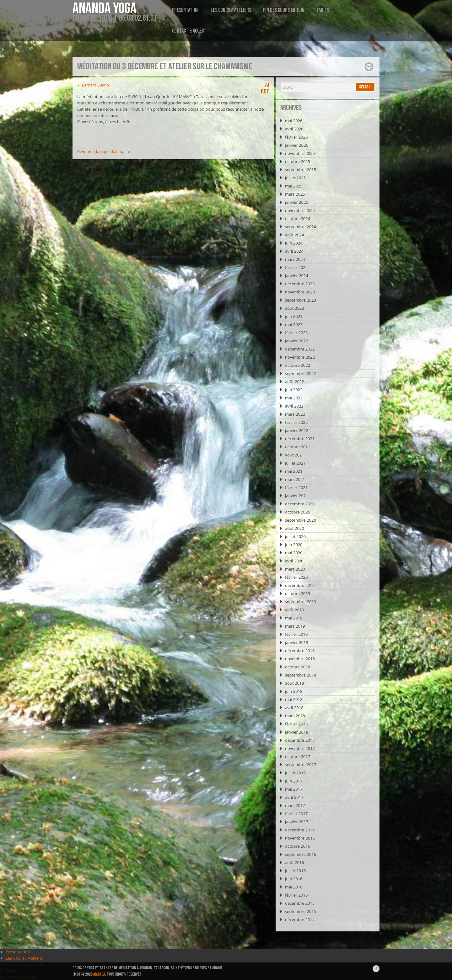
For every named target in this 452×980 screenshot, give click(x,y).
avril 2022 (294, 406)
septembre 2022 (301, 373)
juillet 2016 (295, 871)
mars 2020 (295, 569)
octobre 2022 (298, 365)
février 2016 (296, 895)
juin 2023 (294, 316)
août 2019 (295, 610)
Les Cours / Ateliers (231, 10)
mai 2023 (294, 324)
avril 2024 (294, 251)
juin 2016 (294, 879)
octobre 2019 (298, 593)
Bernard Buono (95, 85)
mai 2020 (294, 553)
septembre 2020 (301, 520)
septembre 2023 (301, 300)
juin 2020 (294, 545)
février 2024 (296, 267)
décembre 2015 (300, 903)
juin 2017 (294, 781)
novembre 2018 (300, 659)
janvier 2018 (297, 732)
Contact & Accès (188, 31)
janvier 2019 (297, 642)
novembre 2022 (300, 357)
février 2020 (296, 577)
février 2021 (296, 487)
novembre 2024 (300, 210)
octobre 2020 (298, 512)
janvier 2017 (297, 822)
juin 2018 (294, 691)
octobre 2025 (298, 161)
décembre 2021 (300, 439)
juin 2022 (294, 390)
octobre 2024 (298, 219)
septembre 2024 (301, 227)
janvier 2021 (297, 496)
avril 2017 (294, 797)
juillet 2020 (295, 536)
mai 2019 (294, 618)
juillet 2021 (295, 463)
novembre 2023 (300, 292)
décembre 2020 (300, 504)
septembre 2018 (301, 675)
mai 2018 (294, 699)
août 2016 (295, 862)
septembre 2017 (301, 765)
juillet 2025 (295, 178)
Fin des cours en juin (284, 10)
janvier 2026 (297, 145)
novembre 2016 (300, 838)
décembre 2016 (300, 830)
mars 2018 (295, 716)
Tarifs (323, 10)
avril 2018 (294, 708)
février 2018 (296, 724)
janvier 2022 (297, 430)
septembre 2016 (301, 854)
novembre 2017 (300, 748)
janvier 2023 (297, 341)
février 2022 (296, 422)
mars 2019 (295, 626)
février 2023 (296, 333)
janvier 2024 (297, 276)
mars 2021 (295, 479)
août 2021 (295, 455)
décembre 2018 (300, 651)
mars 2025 (295, 194)
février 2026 (296, 137)
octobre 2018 (298, 667)
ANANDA (99, 974)
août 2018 (295, 683)
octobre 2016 (298, 846)
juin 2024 (294, 243)
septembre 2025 (301, 170)
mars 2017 (295, 805)
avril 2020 (294, 561)
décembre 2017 (300, 740)
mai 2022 (294, 398)
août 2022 (295, 382)
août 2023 (295, 308)
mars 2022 (295, 414)
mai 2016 (294, 887)
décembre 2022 (300, 349)
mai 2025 (294, 186)
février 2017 (296, 814)
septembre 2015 (301, 911)
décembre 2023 (300, 284)
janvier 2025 (297, 202)
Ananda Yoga (105, 9)
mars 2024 (295, 259)
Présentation (185, 10)
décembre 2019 (300, 585)
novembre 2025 (300, 153)
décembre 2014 (300, 919)
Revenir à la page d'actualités (105, 151)
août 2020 (295, 528)
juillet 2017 (295, 773)
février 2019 (296, 634)
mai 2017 (294, 789)
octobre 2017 (298, 756)
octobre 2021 (298, 447)
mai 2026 (294, 121)
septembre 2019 (301, 602)
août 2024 (295, 235)
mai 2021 (294, 471)
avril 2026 (294, 129)
